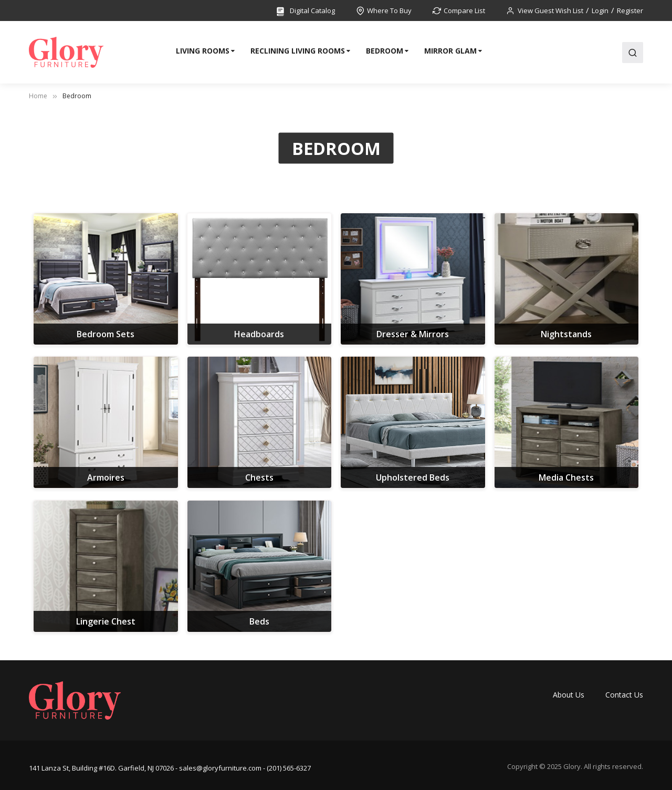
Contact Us (624, 695)
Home (38, 96)
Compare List (464, 11)
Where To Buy (389, 11)
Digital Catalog (305, 11)
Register (630, 11)
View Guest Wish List (550, 11)
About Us (569, 695)
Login (600, 11)
